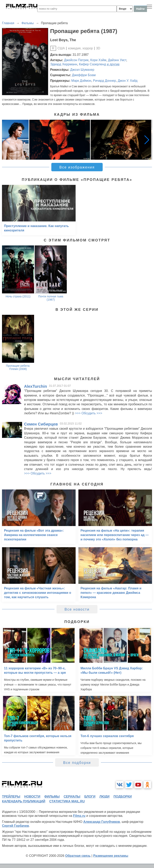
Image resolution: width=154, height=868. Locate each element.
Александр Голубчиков (102, 822)
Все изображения (77, 167)
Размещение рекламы (111, 856)
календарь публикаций (24, 801)
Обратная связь (78, 856)
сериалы (72, 797)
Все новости (77, 609)
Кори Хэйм (98, 60)
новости (32, 797)
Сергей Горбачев (15, 826)
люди (104, 797)
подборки (123, 797)
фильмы (52, 797)
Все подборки (77, 763)
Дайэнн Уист (117, 60)
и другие (113, 64)
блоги (90, 797)
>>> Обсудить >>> (89, 413)
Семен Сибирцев (41, 424)
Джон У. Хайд (128, 81)
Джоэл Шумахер (82, 70)
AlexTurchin (35, 386)
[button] (147, 140)
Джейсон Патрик (76, 60)
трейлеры (11, 797)
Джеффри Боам (84, 75)
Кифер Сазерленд (93, 64)
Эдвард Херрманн (64, 64)
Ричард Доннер (105, 81)
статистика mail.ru (67, 801)
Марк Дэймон (81, 81)
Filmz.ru (79, 816)
